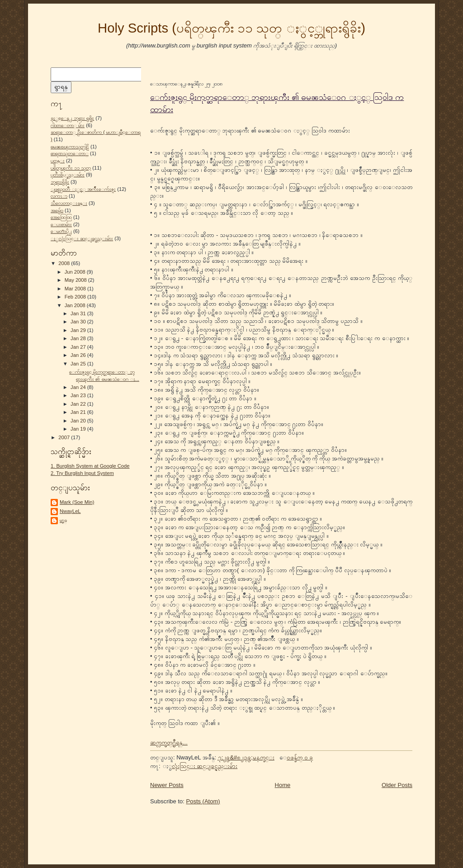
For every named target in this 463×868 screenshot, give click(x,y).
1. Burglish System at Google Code (90, 466)
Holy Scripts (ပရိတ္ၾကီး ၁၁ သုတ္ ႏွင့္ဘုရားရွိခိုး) (231, 28)
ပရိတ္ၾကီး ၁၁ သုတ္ (71, 168)
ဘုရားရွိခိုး (60, 182)
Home (283, 785)
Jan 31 (79, 313)
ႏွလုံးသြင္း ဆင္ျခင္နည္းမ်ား (82, 238)
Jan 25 (79, 364)
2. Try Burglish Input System (82, 473)
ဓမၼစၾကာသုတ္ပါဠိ (70, 147)
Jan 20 (79, 421)
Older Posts (397, 785)
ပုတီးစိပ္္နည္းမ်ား (68, 175)
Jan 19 (79, 429)
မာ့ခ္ (63, 520)
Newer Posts (167, 785)
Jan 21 (79, 412)
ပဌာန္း (58, 161)
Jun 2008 (76, 272)
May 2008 (76, 280)
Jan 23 (79, 395)
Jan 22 (79, 404)
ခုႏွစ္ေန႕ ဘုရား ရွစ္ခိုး (72, 118)
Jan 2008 (76, 305)
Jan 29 (79, 330)
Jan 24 (79, 387)
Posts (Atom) (203, 801)
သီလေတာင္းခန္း (69, 203)
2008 (65, 263)
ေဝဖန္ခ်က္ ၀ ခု (300, 757)
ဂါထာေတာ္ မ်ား (68, 125)
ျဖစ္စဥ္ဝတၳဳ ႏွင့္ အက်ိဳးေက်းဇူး (83, 189)
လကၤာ (59, 196)
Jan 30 (79, 322)
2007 (65, 437)
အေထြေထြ (61, 217)
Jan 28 (79, 338)
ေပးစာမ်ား (61, 224)
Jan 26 (79, 355)
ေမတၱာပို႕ (61, 231)
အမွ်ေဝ (57, 210)
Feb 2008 (76, 297)
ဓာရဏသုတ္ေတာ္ (70, 153)
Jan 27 (79, 347)
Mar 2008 (76, 289)
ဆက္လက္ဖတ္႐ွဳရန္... (169, 742)
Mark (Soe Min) (77, 502)
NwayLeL (70, 511)
